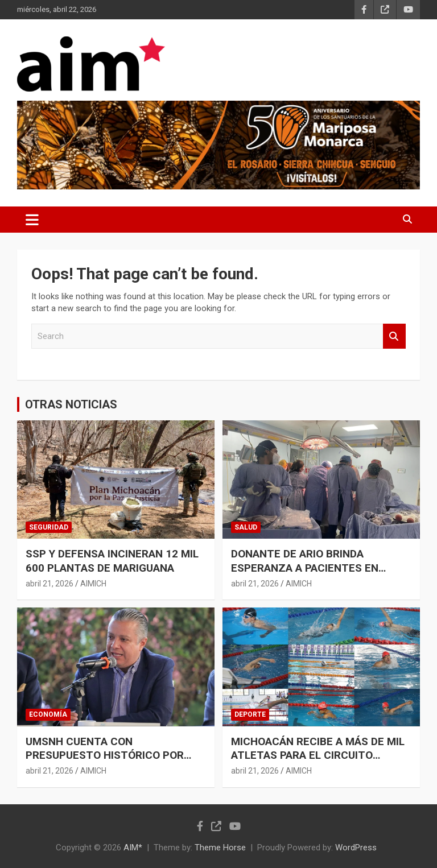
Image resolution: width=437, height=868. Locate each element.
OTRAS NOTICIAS (71, 404)
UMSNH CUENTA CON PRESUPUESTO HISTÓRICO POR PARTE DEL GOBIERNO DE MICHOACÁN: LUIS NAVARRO (105, 762)
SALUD (246, 527)
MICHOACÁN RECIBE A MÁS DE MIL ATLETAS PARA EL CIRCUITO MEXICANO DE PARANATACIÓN (318, 755)
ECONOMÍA (48, 714)
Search (394, 336)
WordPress (356, 848)
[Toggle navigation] (32, 220)
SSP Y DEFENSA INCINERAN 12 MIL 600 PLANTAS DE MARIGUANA (112, 561)
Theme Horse (220, 848)
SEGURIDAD (49, 527)
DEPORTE (250, 714)
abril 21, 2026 (50, 584)
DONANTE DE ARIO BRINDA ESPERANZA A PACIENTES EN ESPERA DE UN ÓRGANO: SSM (305, 568)
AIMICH (93, 584)
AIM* (133, 848)
